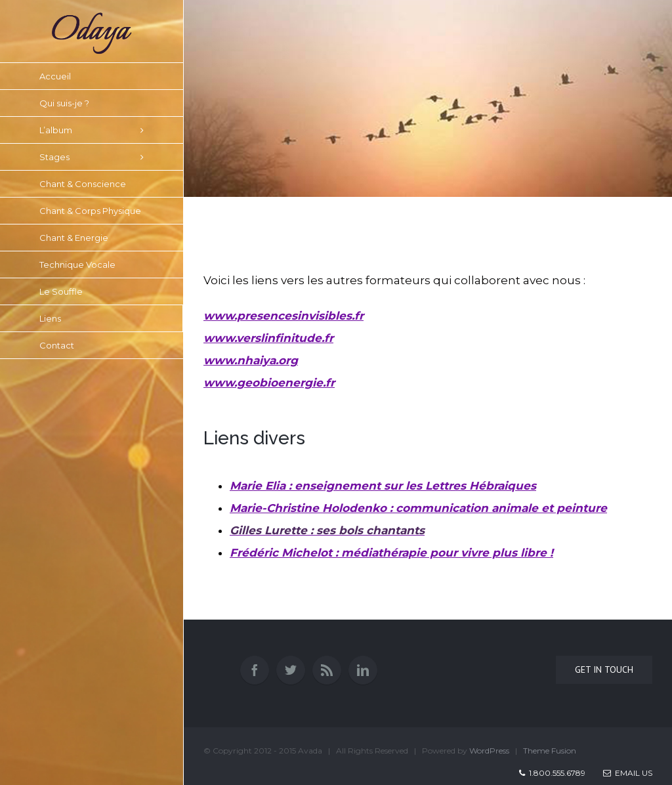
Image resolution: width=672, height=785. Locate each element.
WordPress (489, 751)
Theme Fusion (550, 751)
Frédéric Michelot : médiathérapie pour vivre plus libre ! (391, 553)
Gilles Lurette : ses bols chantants (327, 530)
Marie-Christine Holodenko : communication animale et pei (418, 508)
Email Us (628, 773)
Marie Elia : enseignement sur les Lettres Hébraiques (383, 486)
